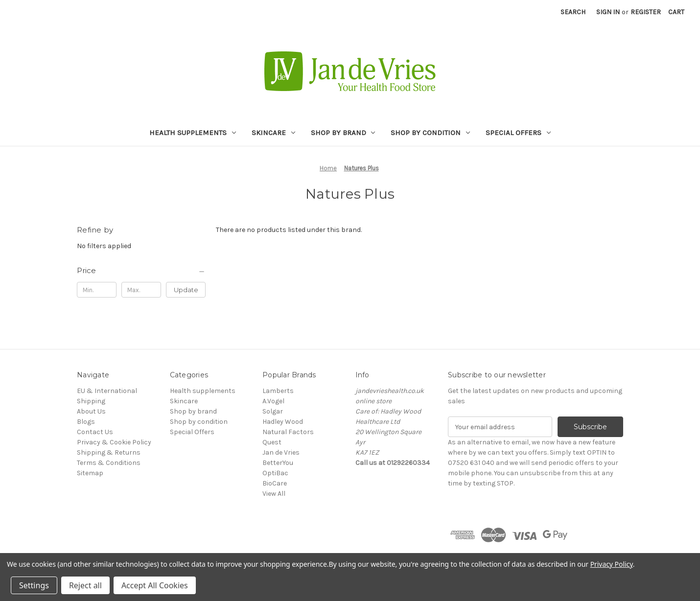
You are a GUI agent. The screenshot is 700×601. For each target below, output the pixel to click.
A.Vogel (273, 401)
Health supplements (193, 133)
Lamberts (278, 391)
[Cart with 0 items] (676, 12)
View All (274, 494)
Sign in (608, 12)
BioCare (275, 483)
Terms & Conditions (109, 463)
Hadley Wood (283, 422)
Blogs (86, 422)
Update (186, 290)
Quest (272, 442)
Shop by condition (430, 133)
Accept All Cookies (155, 585)
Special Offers (518, 133)
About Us (91, 411)
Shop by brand (343, 133)
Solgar (273, 411)
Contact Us (95, 432)
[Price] (141, 271)
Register (646, 12)
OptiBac (275, 473)
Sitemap (90, 473)
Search (573, 12)
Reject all (85, 585)
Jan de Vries (281, 452)
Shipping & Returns (109, 452)
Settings (34, 585)
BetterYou (278, 463)
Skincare (273, 133)
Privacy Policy (612, 564)
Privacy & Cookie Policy (114, 442)
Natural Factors (288, 432)
